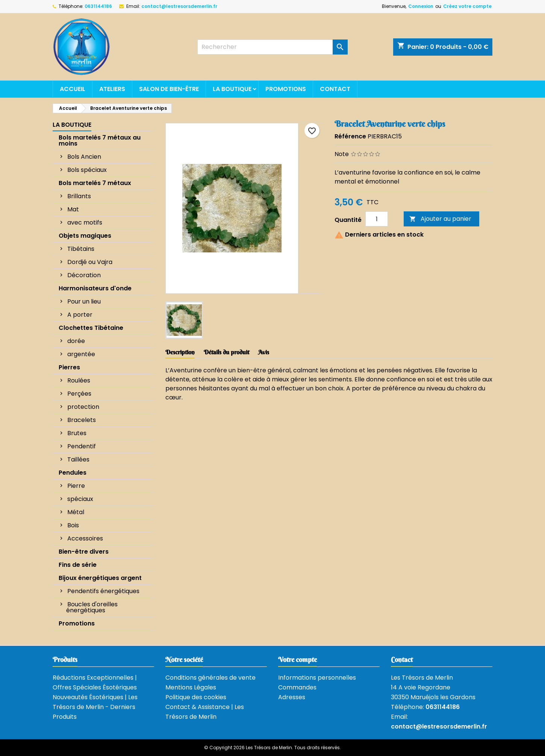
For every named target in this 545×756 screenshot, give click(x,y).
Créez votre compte (467, 6)
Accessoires (85, 538)
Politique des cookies (196, 697)
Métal (76, 512)
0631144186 (98, 6)
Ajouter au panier (440, 219)
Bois (73, 525)
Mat (73, 209)
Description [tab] (180, 352)
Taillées (78, 459)
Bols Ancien (84, 157)
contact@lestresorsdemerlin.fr (179, 6)
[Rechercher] (272, 47)
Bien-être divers (84, 552)
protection (83, 407)
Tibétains (81, 249)
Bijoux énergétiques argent (100, 578)
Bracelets (82, 420)
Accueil (73, 89)
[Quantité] (377, 219)
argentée (81, 354)
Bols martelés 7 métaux (95, 183)
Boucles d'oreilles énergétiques (92, 607)
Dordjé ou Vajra (90, 262)
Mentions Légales (191, 687)
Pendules (73, 473)
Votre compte (297, 660)
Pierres (69, 367)
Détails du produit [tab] (226, 352)
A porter (80, 315)
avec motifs (85, 222)
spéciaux (80, 499)
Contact (335, 89)
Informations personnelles (317, 678)
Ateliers (112, 89)
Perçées (79, 394)
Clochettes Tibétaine (91, 328)
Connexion (421, 6)
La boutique (232, 89)
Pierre (76, 486)
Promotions (286, 89)
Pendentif (82, 446)
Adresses (292, 697)
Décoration (84, 275)
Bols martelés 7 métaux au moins (100, 140)
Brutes (77, 433)
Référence (350, 136)
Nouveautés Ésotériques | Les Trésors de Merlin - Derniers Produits (95, 707)
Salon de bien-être (169, 89)
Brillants (79, 196)
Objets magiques (85, 236)
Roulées (79, 380)
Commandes (297, 687)
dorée (76, 341)
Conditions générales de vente (210, 678)
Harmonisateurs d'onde (95, 288)
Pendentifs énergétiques (103, 591)
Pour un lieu (84, 301)
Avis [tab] (264, 352)
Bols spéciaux (87, 170)
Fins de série (78, 565)
